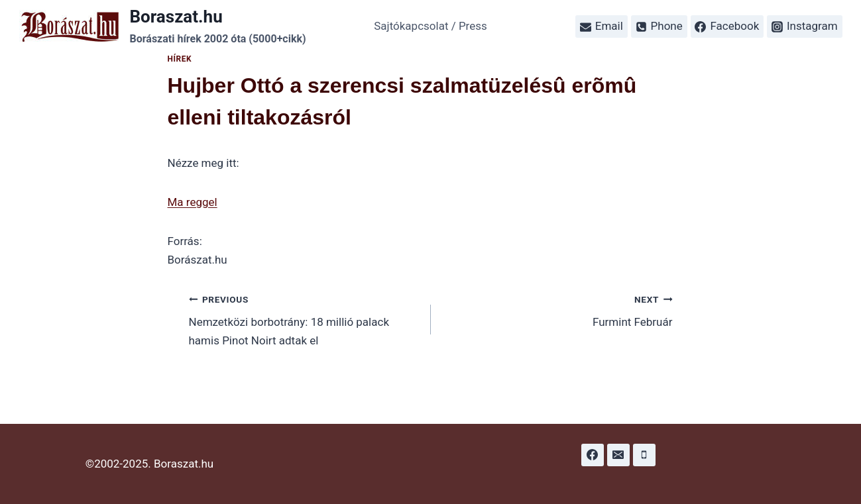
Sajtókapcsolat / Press (430, 26)
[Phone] (644, 455)
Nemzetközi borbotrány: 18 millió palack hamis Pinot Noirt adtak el (304, 319)
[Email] (618, 455)
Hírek (180, 59)
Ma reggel (193, 202)
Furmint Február (557, 310)
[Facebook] (593, 455)
